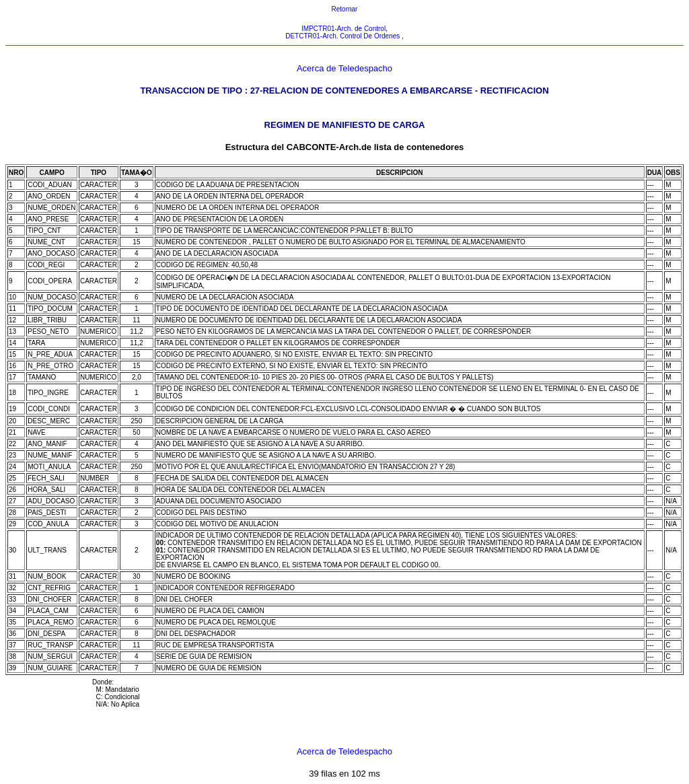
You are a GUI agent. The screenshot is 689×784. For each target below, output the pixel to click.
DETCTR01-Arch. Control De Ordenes (343, 36)
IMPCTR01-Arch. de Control (343, 29)
